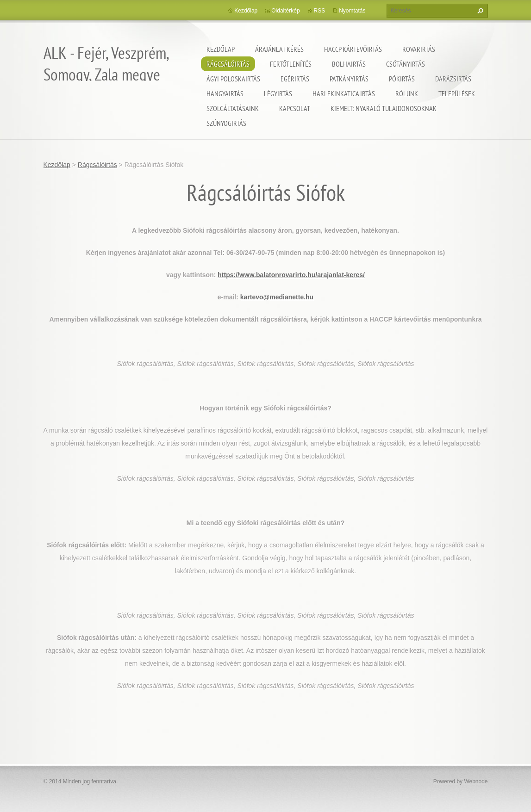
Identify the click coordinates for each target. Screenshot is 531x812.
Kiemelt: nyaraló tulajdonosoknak (384, 108)
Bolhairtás (349, 64)
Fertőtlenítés (291, 64)
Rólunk (407, 93)
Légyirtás (278, 93)
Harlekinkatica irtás (344, 93)
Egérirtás (295, 79)
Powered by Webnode (461, 781)
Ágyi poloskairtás (233, 79)
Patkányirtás (349, 79)
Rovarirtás (419, 49)
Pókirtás (402, 79)
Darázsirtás (453, 79)
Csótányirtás (406, 64)
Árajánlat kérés (279, 49)
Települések (457, 93)
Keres (479, 11)
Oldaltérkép (285, 11)
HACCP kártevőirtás (353, 49)
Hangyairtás (225, 93)
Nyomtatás (352, 11)
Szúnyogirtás (226, 123)
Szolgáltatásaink (233, 108)
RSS (320, 11)
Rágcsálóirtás (228, 64)
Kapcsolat (295, 108)
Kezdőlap (221, 49)
